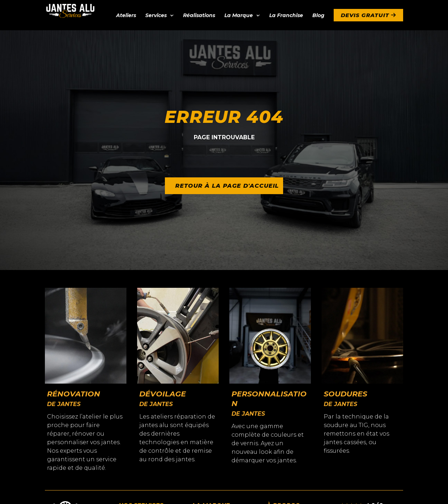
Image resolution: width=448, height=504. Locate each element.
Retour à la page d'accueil (227, 186)
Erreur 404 (224, 117)
